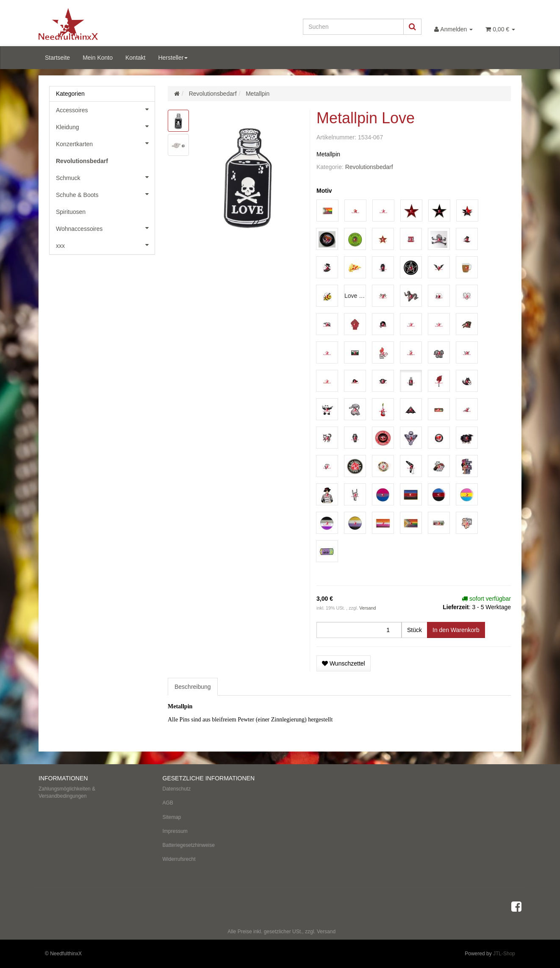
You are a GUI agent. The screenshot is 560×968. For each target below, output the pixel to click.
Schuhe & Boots (105, 194)
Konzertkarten (105, 143)
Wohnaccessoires (105, 228)
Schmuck (105, 177)
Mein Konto (98, 58)
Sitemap (172, 817)
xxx (105, 245)
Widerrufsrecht (179, 859)
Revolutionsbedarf (369, 167)
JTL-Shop (504, 954)
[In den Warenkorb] (456, 630)
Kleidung (105, 126)
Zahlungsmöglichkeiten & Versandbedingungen (67, 792)
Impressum (175, 831)
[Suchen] (353, 27)
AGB (168, 803)
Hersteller (173, 58)
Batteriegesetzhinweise (189, 845)
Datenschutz (177, 789)
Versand (367, 608)
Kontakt (135, 58)
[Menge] (359, 630)
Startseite (57, 58)
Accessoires (105, 109)
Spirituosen (71, 212)
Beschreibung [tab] (193, 687)
